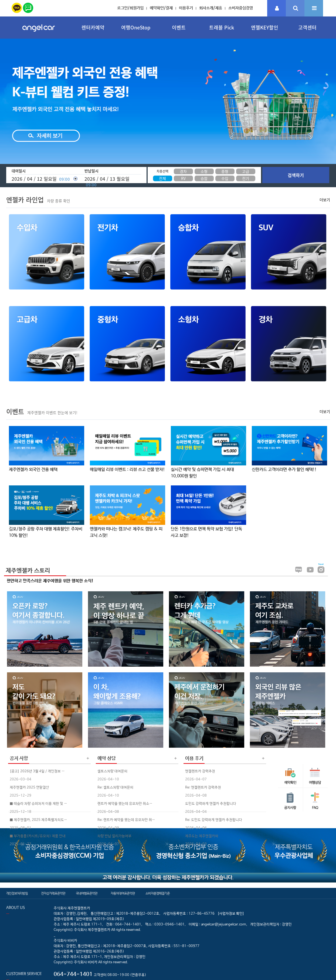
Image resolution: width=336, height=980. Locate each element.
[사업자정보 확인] (231, 914)
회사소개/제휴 (211, 8)
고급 (246, 171)
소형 (204, 171)
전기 (246, 178)
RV (183, 178)
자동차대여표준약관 (123, 894)
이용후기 (186, 8)
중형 (225, 171)
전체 (162, 178)
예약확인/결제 (161, 8)
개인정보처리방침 (17, 894)
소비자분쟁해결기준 (158, 894)
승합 (204, 178)
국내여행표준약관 (87, 894)
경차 (183, 171)
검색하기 (296, 175)
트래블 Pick (222, 27)
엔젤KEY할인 (265, 27)
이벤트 (179, 27)
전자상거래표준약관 (53, 894)
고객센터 (307, 27)
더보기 (325, 200)
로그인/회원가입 (130, 8)
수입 (225, 178)
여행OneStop (136, 27)
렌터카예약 (93, 27)
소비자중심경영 (241, 8)
